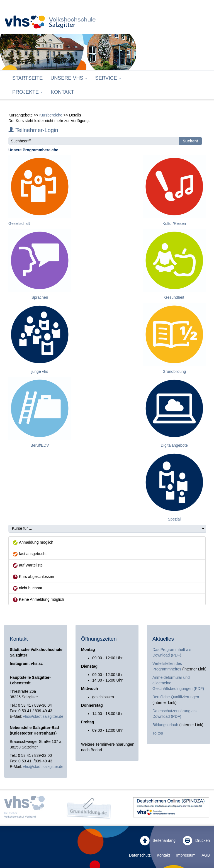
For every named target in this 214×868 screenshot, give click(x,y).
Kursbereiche (51, 115)
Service (108, 78)
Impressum (186, 855)
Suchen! (190, 141)
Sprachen (40, 297)
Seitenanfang (158, 841)
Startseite (27, 78)
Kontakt (62, 92)
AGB (206, 855)
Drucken (196, 841)
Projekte (28, 92)
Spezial (174, 519)
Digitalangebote (174, 445)
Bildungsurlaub (165, 725)
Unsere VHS (69, 78)
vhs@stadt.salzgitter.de (43, 716)
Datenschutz (140, 855)
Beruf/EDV (40, 445)
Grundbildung (174, 371)
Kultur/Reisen (174, 223)
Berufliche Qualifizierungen (176, 697)
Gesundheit (174, 297)
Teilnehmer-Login (33, 130)
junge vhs (40, 371)
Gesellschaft (19, 223)
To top (158, 733)
